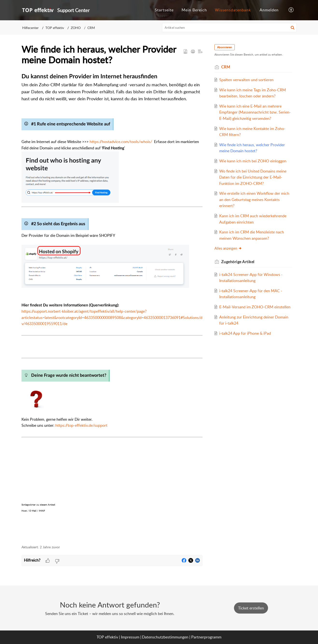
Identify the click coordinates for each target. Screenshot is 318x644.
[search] (229, 28)
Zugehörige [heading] (241, 274)
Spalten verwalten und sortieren (250, 80)
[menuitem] (269, 10)
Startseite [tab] (164, 10)
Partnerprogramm (206, 637)
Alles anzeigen (232, 261)
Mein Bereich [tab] (194, 10)
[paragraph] (112, 306)
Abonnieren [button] (228, 47)
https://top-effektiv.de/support (81, 425)
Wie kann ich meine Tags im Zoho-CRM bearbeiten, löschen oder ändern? (252, 96)
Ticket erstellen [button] (251, 608)
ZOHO (76, 28)
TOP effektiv (55, 28)
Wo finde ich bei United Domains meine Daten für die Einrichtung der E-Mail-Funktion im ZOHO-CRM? (255, 190)
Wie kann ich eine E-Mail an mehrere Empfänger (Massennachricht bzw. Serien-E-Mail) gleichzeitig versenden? (255, 118)
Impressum (130, 637)
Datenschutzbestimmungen (165, 637)
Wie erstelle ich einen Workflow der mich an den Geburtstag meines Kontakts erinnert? (253, 212)
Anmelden (269, 10)
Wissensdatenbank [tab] (233, 10)
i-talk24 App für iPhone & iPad (249, 352)
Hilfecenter (30, 28)
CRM (91, 28)
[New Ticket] (251, 608)
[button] (291, 10)
